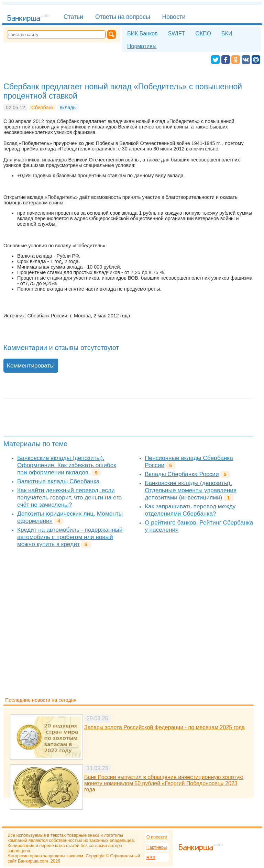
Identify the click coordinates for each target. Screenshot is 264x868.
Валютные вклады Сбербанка (58, 481)
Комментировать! (31, 365)
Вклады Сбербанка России (182, 474)
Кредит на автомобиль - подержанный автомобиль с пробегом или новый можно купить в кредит (70, 537)
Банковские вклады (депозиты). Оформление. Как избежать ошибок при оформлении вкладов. (67, 465)
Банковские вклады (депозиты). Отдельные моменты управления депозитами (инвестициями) (191, 490)
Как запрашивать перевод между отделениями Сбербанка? (190, 510)
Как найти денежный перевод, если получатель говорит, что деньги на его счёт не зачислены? (69, 497)
